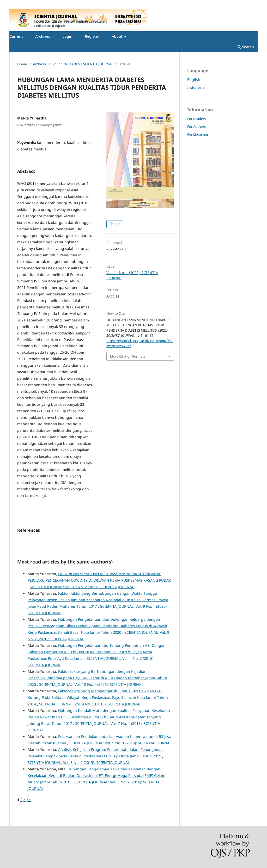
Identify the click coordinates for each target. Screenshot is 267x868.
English (194, 80)
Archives (43, 36)
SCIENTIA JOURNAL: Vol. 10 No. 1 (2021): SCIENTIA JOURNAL (91, 684)
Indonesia (196, 87)
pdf (117, 224)
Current (16, 36)
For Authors (196, 126)
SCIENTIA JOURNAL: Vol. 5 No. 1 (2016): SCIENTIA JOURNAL (120, 743)
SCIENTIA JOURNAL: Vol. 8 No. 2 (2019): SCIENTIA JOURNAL (79, 762)
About (118, 36)
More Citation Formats (128, 356)
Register (92, 36)
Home (22, 64)
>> (29, 800)
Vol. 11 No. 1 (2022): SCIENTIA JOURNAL (83, 64)
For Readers (196, 119)
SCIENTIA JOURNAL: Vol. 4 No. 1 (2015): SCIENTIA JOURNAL (90, 704)
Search (246, 47)
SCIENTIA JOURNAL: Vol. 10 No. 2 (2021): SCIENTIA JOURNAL (82, 587)
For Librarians (198, 134)
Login (67, 36)
